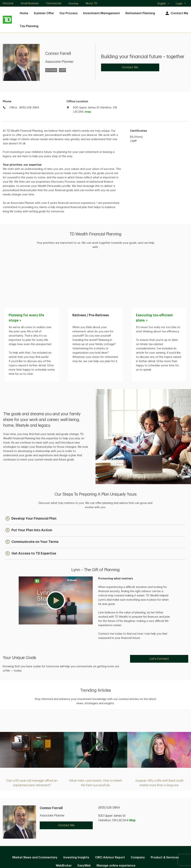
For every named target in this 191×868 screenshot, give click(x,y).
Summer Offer (44, 13)
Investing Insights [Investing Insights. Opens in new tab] (76, 807)
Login (181, 4)
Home (24, 13)
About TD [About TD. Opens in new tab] (91, 3)
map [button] (88, 112)
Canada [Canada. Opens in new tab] (95, 852)
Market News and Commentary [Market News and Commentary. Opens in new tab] (35, 807)
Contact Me (176, 13)
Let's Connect (159, 609)
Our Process (69, 13)
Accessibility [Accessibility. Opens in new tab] (120, 827)
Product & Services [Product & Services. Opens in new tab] (165, 807)
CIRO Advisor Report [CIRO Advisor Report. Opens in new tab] (110, 807)
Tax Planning (29, 26)
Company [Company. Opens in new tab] (138, 807)
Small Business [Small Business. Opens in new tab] (30, 3)
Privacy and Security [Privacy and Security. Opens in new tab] (76, 827)
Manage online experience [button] (116, 815)
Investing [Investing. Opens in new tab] (73, 3)
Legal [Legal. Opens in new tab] (101, 827)
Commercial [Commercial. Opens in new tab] (54, 3)
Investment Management (102, 13)
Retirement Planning (140, 13)
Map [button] (132, 770)
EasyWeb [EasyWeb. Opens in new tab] (84, 815)
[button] (31, 469)
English (164, 4)
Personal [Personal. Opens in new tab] (8, 3)
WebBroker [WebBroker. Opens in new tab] (64, 815)
